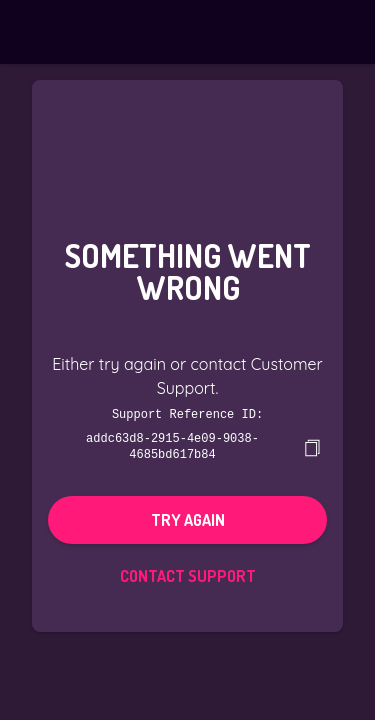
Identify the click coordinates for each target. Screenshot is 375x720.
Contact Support (188, 574)
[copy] (312, 446)
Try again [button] (188, 518)
